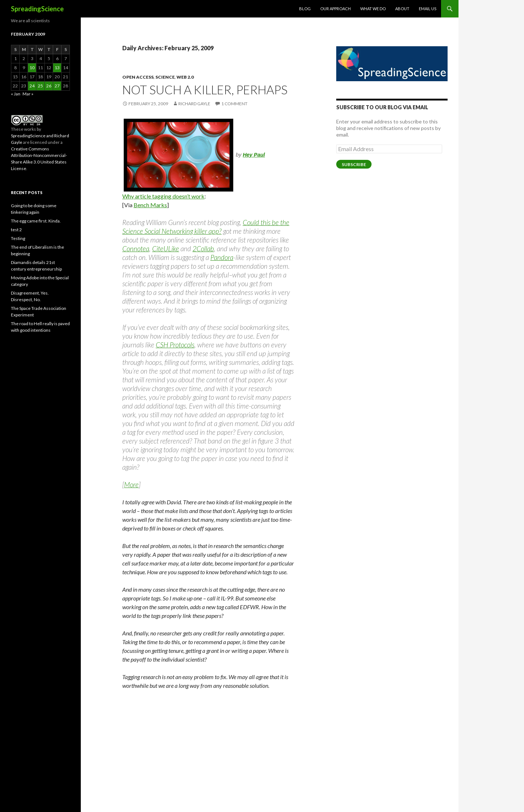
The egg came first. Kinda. (36, 221)
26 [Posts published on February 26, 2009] (49, 86)
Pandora (222, 257)
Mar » (28, 94)
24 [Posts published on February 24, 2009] (32, 86)
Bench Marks (150, 205)
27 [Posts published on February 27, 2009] (57, 86)
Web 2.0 (185, 77)
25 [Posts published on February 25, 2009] (40, 86)
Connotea (136, 249)
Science (165, 77)
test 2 (16, 230)
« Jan (16, 94)
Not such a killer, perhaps (205, 90)
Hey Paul (254, 155)
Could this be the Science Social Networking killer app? (206, 227)
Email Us (428, 9)
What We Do (373, 9)
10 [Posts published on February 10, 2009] (32, 68)
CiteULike (166, 249)
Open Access (138, 77)
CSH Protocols (175, 345)
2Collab (203, 249)
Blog (305, 9)
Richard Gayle (194, 104)
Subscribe (354, 164)
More (131, 484)
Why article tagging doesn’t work (163, 196)
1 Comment (234, 104)
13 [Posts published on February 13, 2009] (57, 68)
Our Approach (336, 9)
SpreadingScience (37, 9)
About (402, 9)
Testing (18, 238)
